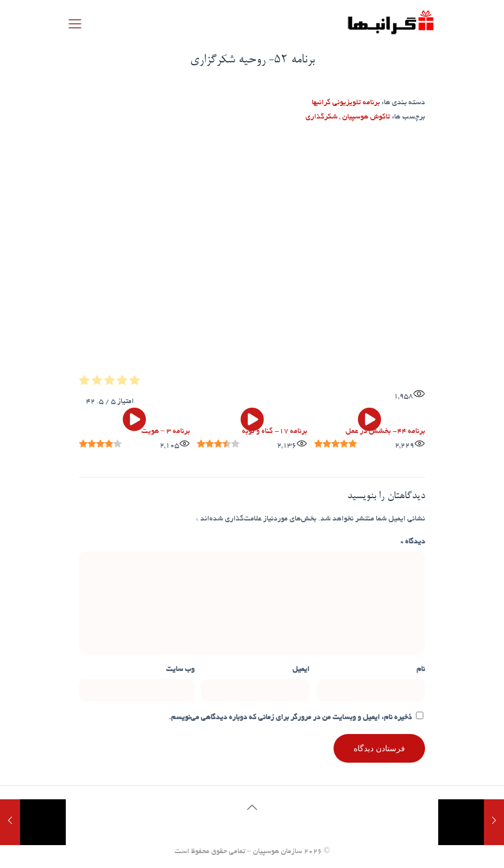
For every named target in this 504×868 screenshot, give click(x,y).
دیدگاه (413, 542)
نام (421, 670)
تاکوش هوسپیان (366, 117)
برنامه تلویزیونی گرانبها (346, 103)
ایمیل (301, 670)
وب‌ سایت (180, 670)
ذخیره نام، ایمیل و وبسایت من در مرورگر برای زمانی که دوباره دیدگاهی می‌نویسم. (290, 718)
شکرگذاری (322, 117)
